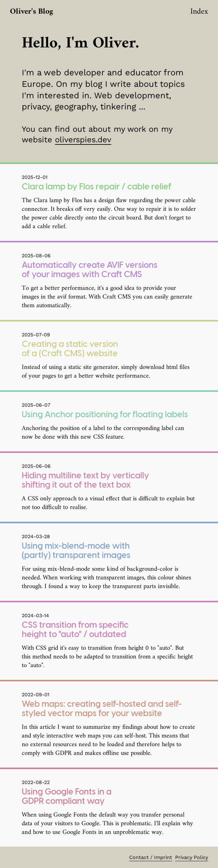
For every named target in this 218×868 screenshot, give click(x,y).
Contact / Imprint (151, 857)
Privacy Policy (192, 857)
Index (199, 12)
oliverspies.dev (83, 139)
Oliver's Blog (32, 12)
